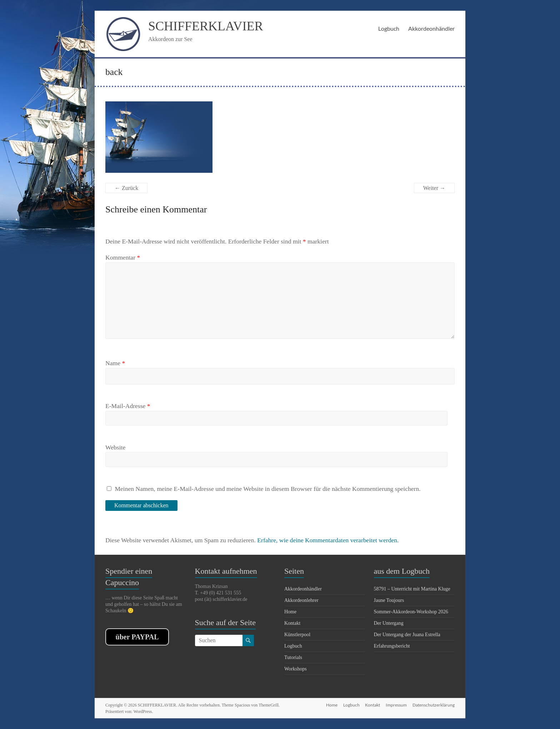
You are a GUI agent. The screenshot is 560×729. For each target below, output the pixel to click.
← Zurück (126, 188)
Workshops (296, 669)
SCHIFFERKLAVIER (206, 26)
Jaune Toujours (389, 600)
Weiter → (434, 188)
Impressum (396, 705)
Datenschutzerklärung (434, 705)
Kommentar (123, 257)
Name (115, 363)
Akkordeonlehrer (301, 600)
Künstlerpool (297, 635)
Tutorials (293, 657)
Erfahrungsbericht (392, 646)
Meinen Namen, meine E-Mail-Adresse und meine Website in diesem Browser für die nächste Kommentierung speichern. (267, 489)
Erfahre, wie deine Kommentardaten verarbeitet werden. (328, 540)
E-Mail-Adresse (128, 406)
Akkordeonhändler (431, 28)
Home (290, 612)
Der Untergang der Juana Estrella (407, 635)
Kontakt (292, 623)
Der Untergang (389, 623)
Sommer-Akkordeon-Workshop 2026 (411, 612)
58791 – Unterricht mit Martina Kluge (412, 589)
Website (115, 447)
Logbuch (389, 28)
